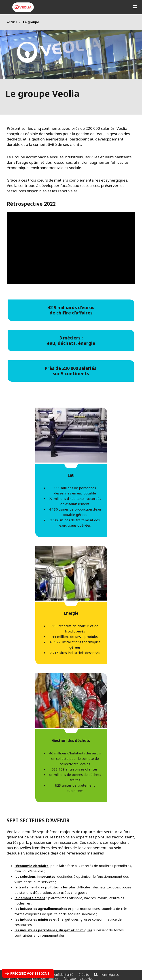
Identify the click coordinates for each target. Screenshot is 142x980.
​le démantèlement (30, 898)
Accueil (12, 22)
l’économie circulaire (32, 866)
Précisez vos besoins (30, 973)
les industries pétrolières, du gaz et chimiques (53, 930)
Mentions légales (106, 975)
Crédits (84, 975)
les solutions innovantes (35, 876)
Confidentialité (63, 975)
